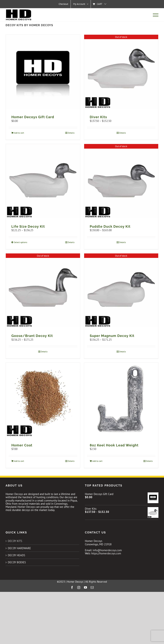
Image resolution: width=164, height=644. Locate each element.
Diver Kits (98, 117)
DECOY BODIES (17, 562)
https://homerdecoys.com (106, 553)
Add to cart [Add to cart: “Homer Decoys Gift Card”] (19, 133)
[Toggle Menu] (156, 15)
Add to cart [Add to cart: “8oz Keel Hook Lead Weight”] (97, 461)
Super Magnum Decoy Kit (112, 336)
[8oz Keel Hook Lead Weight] (121, 400)
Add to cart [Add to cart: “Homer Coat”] (19, 461)
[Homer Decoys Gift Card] (43, 72)
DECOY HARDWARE (19, 548)
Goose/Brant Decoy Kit (32, 336)
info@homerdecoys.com (107, 550)
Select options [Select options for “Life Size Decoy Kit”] (21, 242)
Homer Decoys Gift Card (33, 117)
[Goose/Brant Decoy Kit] (43, 290)
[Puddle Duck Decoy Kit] (121, 181)
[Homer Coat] (43, 400)
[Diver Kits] (121, 72)
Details (71, 133)
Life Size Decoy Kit (28, 226)
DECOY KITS (15, 541)
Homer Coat (22, 445)
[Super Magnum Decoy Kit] (121, 290)
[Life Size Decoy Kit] (43, 181)
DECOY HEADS (16, 555)
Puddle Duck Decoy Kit (110, 226)
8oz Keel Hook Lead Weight (114, 445)
